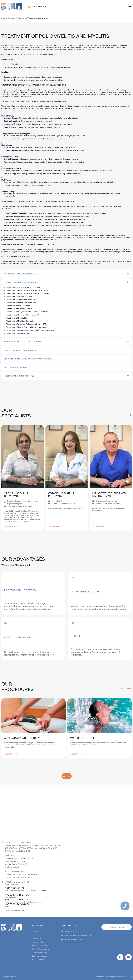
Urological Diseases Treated (19, 376)
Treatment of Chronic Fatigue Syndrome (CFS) (26, 324)
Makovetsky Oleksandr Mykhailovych (109, 494)
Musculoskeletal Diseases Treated (22, 342)
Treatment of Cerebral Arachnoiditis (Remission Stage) (30, 330)
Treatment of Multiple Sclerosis (20, 321)
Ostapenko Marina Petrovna (61, 494)
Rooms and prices (40, 942)
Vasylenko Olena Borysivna (16, 494)
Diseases (11, 18)
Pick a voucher (117, 927)
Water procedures (83, 738)
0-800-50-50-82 (39, 7)
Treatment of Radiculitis (17, 318)
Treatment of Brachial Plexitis (19, 309)
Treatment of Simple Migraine (19, 296)
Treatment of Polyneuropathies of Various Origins (28, 312)
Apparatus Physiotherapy (22, 738)
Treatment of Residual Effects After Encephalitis (27, 290)
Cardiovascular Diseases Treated (22, 350)
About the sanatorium (41, 949)
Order (67, 776)
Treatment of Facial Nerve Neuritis (21, 302)
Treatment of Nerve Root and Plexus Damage (26, 327)
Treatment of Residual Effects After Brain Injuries (28, 293)
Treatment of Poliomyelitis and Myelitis (23, 315)
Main (3, 18)
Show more (11, 526)
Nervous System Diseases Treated (22, 282)
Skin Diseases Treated (15, 367)
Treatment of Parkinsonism (18, 306)
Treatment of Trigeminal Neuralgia (21, 299)
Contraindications (40, 956)
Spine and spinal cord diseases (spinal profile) (28, 359)
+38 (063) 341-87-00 (17, 895)
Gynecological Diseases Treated (21, 274)
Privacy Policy (38, 959)
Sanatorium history (40, 945)
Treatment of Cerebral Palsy (18, 333)
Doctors (35, 931)
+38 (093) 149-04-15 (17, 904)
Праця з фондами (40, 952)
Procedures (37, 938)
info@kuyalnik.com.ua (14, 910)
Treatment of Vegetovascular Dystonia (23, 287)
